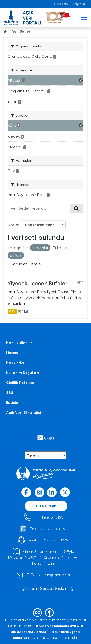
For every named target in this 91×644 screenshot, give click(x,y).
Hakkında (15, 362)
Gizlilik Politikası (21, 382)
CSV (12, 311)
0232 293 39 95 (54, 529)
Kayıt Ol (79, 4)
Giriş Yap (61, 4)
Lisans (12, 352)
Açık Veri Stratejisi (24, 412)
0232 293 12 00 (57, 540)
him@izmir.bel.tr (57, 575)
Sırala (13, 225)
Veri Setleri (22, 31)
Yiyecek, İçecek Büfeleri (38, 283)
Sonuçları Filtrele (26, 264)
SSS (10, 392)
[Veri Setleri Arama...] (39, 208)
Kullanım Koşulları (23, 372)
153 (61, 517)
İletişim (13, 402)
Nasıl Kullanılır (19, 342)
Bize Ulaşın (46, 506)
